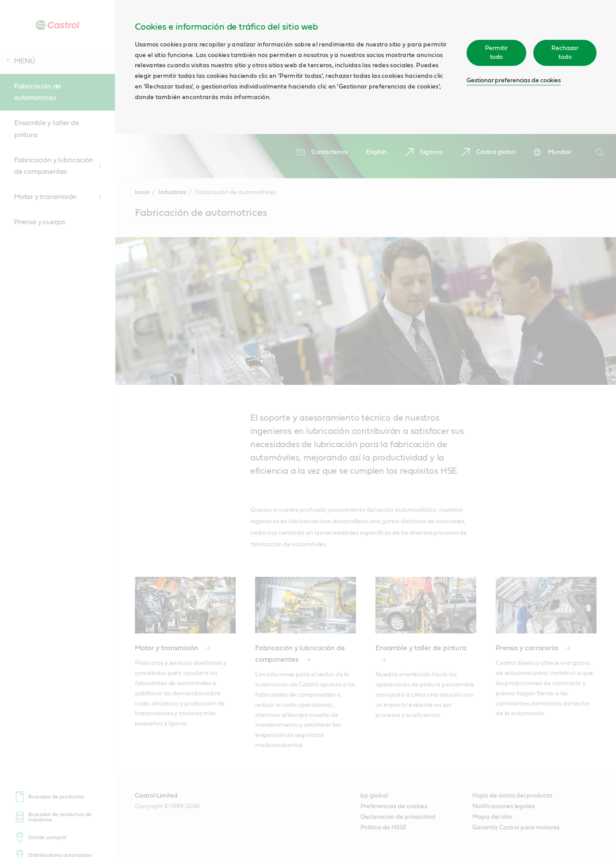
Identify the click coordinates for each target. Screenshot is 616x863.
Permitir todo (496, 53)
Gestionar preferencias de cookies (514, 81)
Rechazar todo (565, 53)
